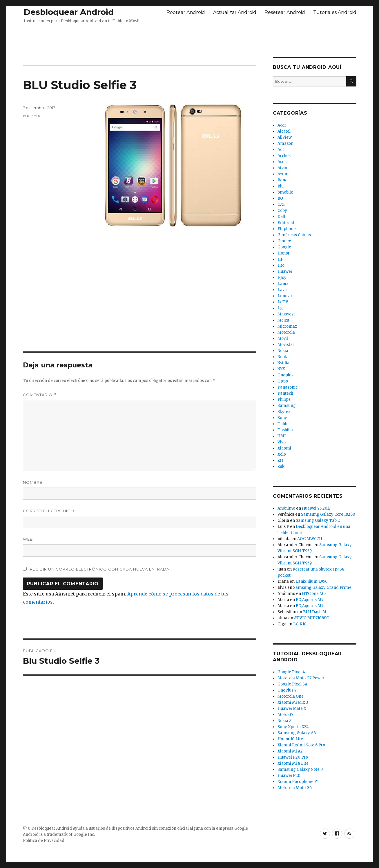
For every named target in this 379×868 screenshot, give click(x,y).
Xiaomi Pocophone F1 (298, 782)
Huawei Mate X (292, 709)
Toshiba (285, 430)
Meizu (283, 320)
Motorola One (291, 696)
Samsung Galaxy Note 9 (300, 769)
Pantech (285, 393)
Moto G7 (285, 715)
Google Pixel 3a (292, 684)
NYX (281, 369)
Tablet (284, 424)
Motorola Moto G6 (295, 788)
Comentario (40, 395)
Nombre (33, 482)
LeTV (283, 302)
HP (280, 259)
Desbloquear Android (69, 12)
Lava (282, 290)
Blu (281, 186)
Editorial (286, 223)
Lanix (283, 284)
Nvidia (283, 363)
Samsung (287, 406)
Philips (284, 399)
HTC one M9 (314, 594)
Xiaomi (284, 448)
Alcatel (284, 131)
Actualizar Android (235, 12)
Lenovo (285, 296)
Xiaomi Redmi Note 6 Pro (301, 745)
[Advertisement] (190, 39)
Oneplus (285, 375)
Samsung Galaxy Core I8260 (328, 514)
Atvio (282, 168)
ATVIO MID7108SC (311, 618)
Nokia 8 (284, 721)
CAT (281, 204)
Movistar (286, 345)
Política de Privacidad (44, 841)
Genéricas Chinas (294, 235)
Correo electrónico (49, 511)
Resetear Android (285, 12)
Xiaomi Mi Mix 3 (293, 702)
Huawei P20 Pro (293, 757)
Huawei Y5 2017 (316, 508)
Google (284, 247)
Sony (282, 418)
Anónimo (286, 508)
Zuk (281, 467)
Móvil (283, 339)
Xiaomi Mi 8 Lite (293, 763)
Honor (284, 253)
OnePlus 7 (287, 690)
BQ (280, 198)
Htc (281, 265)
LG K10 (300, 624)
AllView (285, 137)
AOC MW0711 (310, 539)
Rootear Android (186, 12)
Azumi (284, 174)
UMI (282, 436)
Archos (284, 156)
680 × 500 (32, 116)
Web (28, 539)
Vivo (282, 442)
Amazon (285, 144)
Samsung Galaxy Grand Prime (322, 588)
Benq (282, 180)
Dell (281, 217)
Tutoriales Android (335, 12)
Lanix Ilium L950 (312, 581)
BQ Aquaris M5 (310, 600)
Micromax (287, 326)
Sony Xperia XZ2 (293, 727)
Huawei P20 (289, 776)
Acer (282, 125)
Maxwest (286, 314)
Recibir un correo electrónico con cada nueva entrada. (100, 569)
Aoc (281, 150)
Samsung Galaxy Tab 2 (318, 520)
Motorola (286, 332)
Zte (281, 460)
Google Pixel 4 (291, 672)
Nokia (283, 351)
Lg (280, 308)
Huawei (285, 271)
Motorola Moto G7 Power (301, 678)
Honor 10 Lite (290, 739)
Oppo (283, 381)
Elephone (287, 229)
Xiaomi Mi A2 (290, 751)
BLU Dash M (315, 612)
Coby (282, 211)
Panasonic (288, 387)
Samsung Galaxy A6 (297, 733)
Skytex (284, 412)
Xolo (282, 454)
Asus (282, 162)
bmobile (285, 192)
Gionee (284, 241)
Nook (282, 357)
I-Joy (282, 278)
